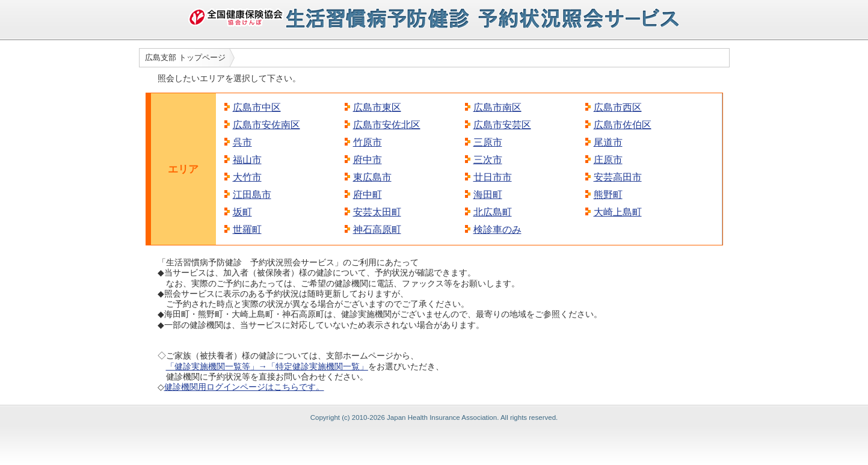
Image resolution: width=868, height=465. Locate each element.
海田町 (488, 195)
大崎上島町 (618, 212)
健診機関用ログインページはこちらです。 (244, 387)
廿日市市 (493, 177)
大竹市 (247, 177)
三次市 (488, 160)
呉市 (242, 142)
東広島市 (372, 177)
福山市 (247, 160)
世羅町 (247, 229)
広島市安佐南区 (266, 125)
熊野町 (608, 195)
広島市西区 (618, 107)
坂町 (242, 212)
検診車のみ (497, 229)
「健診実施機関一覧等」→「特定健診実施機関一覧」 (267, 366)
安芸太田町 (377, 212)
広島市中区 (257, 107)
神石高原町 (377, 229)
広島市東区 (377, 107)
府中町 (368, 195)
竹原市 (368, 142)
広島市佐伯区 (623, 125)
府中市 (368, 160)
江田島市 (252, 195)
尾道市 (608, 142)
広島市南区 (497, 107)
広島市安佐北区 (387, 125)
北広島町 (493, 212)
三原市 (488, 142)
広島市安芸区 (502, 125)
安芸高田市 (618, 177)
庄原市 (608, 160)
